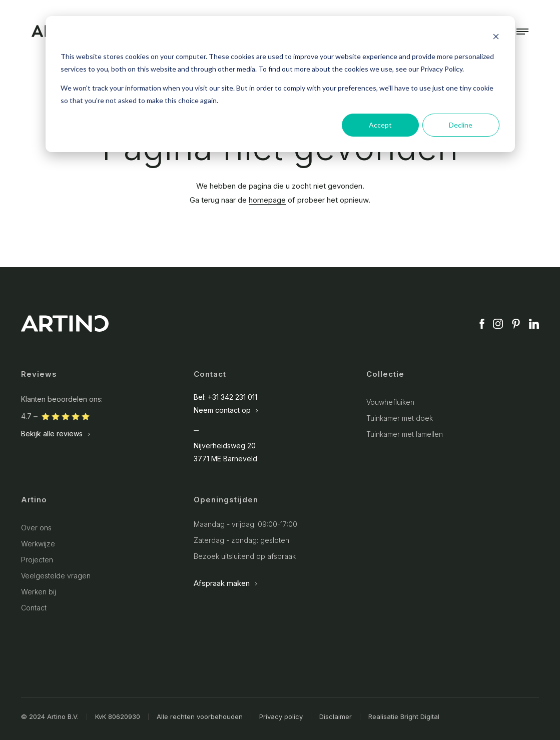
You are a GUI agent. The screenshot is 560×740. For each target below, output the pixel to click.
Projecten (37, 560)
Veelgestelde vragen (56, 576)
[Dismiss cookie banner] (496, 38)
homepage (267, 200)
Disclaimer (336, 717)
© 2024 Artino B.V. (50, 717)
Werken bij (39, 592)
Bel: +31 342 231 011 (225, 397)
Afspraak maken (226, 583)
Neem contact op (226, 410)
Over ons (36, 528)
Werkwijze (38, 544)
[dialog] (280, 84)
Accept (380, 125)
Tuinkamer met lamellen (405, 434)
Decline (461, 125)
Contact (34, 608)
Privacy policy (281, 717)
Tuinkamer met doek (400, 418)
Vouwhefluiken (390, 402)
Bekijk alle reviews (56, 434)
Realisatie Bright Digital (404, 717)
